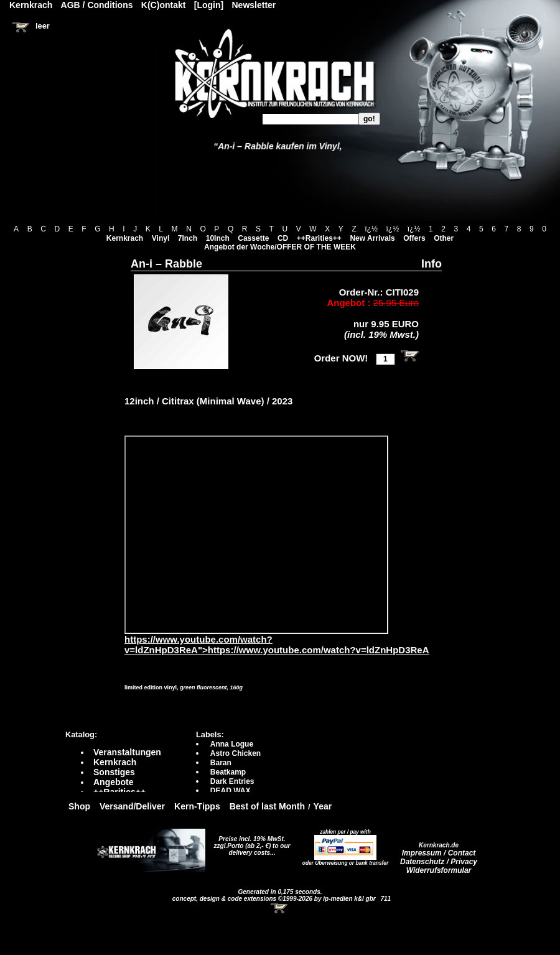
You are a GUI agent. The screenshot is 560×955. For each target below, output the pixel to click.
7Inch (188, 238)
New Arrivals (372, 238)
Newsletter (254, 5)
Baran (221, 763)
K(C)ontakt (164, 5)
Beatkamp (228, 772)
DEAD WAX (231, 791)
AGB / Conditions (97, 5)
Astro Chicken (236, 753)
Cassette (253, 238)
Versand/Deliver (132, 806)
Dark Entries (232, 781)
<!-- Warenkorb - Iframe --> (280, 908)
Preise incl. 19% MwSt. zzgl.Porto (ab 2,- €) (250, 842)
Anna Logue (232, 744)
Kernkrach (125, 238)
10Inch (218, 238)
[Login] (209, 5)
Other (444, 238)
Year (323, 806)
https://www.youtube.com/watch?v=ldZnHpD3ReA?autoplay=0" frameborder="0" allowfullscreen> (256, 535)
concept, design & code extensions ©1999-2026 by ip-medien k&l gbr (275, 899)
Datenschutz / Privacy (439, 862)
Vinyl (161, 238)
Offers (414, 238)
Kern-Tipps (197, 806)
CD (283, 238)
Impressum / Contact (439, 853)
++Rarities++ (319, 238)
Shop (79, 806)
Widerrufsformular (439, 870)
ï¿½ (371, 229)
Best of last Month (267, 806)
